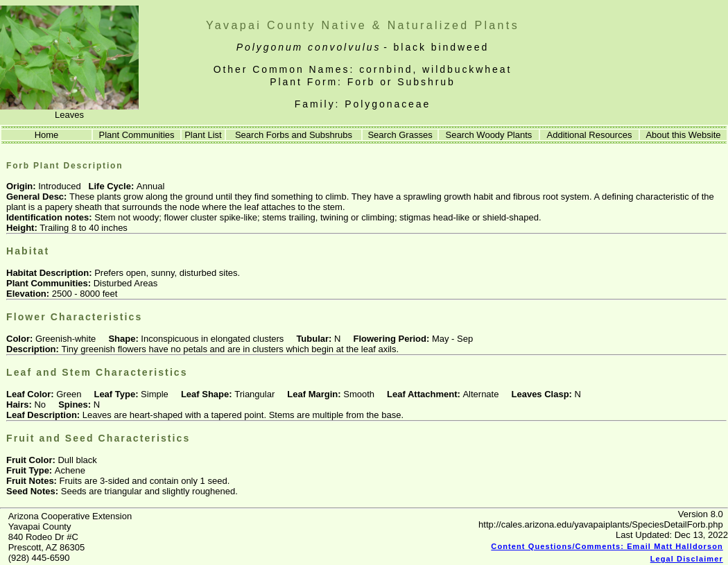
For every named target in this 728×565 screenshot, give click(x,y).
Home (46, 135)
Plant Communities (136, 135)
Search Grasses (400, 135)
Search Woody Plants (489, 135)
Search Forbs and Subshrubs (294, 135)
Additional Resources (590, 135)
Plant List (203, 135)
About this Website (683, 135)
